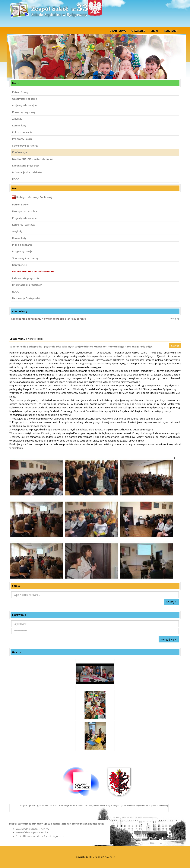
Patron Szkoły (20, 92)
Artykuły (17, 119)
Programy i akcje (22, 139)
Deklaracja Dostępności (26, 298)
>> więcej (174, 318)
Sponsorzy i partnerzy (25, 146)
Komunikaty (19, 125)
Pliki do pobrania (22, 132)
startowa (118, 31)
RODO (16, 179)
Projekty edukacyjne (24, 105)
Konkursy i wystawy (24, 112)
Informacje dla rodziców (27, 172)
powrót (175, 346)
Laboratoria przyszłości (26, 166)
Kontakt (171, 31)
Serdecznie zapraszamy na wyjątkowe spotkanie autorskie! (49, 319)
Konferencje (20, 152)
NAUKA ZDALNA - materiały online (33, 159)
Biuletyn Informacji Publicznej (32, 198)
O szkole (138, 31)
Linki (154, 31)
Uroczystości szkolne (25, 99)
